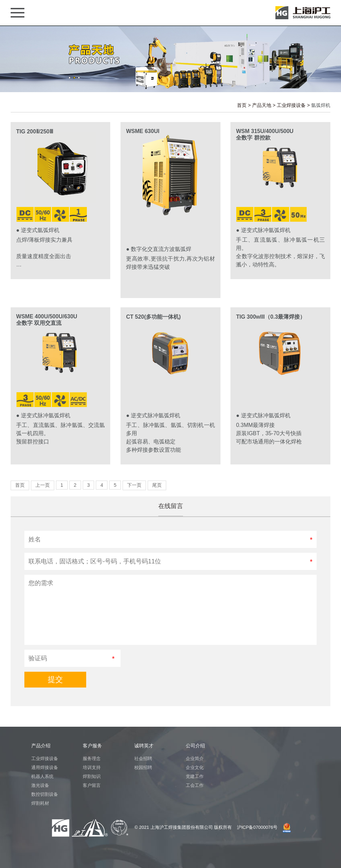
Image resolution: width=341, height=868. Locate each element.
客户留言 (92, 785)
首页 (242, 105)
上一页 (43, 485)
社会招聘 (143, 759)
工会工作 (195, 785)
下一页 (134, 485)
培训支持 (92, 767)
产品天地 (262, 105)
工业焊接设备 (291, 105)
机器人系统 (42, 776)
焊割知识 (92, 776)
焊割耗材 (40, 803)
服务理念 (92, 759)
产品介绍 (41, 746)
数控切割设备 (45, 794)
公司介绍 (195, 746)
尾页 (157, 485)
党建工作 (195, 776)
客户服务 (92, 746)
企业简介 (195, 759)
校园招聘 (143, 767)
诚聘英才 (144, 746)
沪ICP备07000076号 (257, 827)
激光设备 (40, 785)
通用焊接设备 (45, 767)
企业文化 (195, 767)
